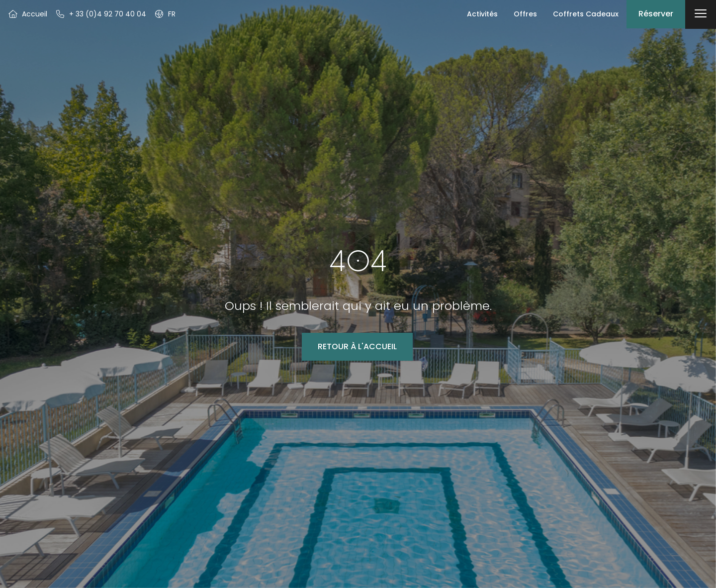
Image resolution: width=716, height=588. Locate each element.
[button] (165, 14)
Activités (482, 14)
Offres (525, 14)
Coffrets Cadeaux (586, 14)
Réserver (656, 14)
